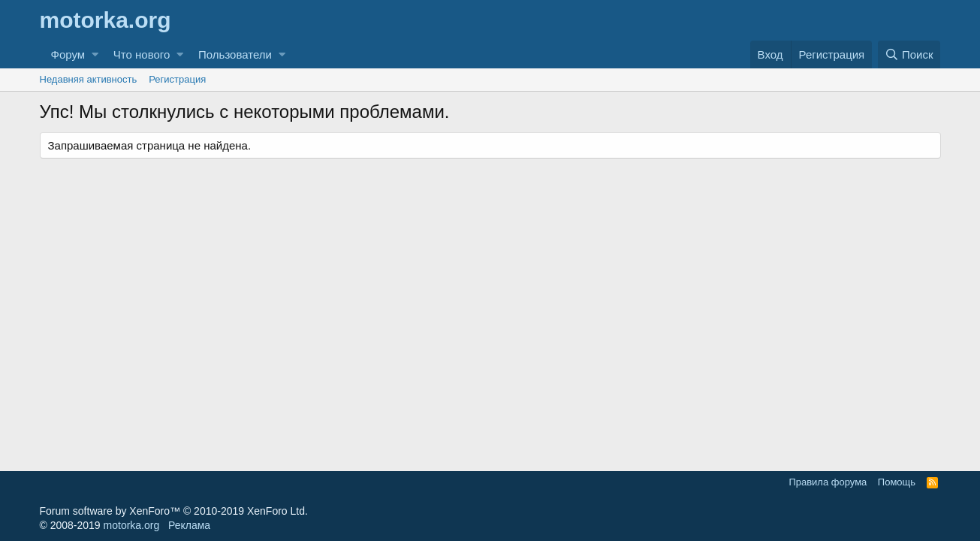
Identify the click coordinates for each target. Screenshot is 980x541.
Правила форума (828, 482)
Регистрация (177, 79)
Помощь (897, 482)
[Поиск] (909, 54)
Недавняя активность (89, 79)
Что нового (142, 54)
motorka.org (132, 525)
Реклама (189, 525)
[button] (95, 54)
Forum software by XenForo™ (174, 511)
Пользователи (235, 54)
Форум (68, 54)
